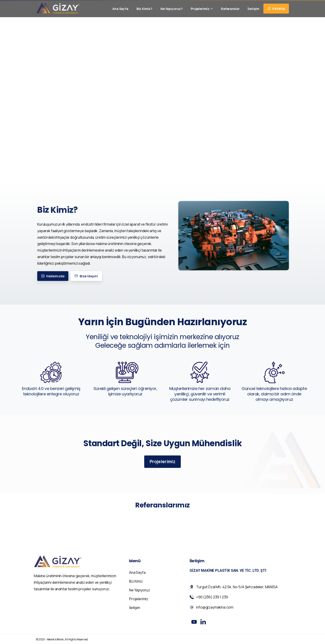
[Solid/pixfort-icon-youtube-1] (194, 624)
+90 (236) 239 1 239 (101, 24)
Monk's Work (55, 642)
